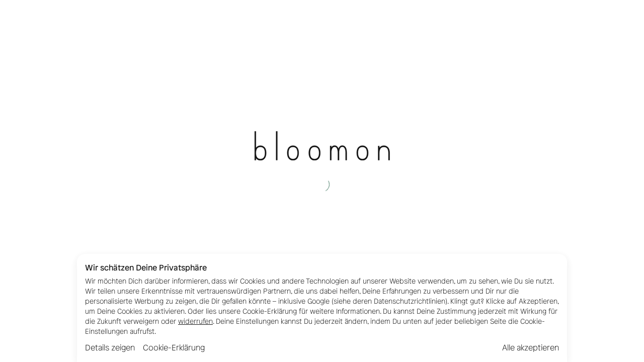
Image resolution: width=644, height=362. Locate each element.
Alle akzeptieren (531, 348)
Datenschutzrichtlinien (410, 301)
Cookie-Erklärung (174, 348)
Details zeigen (110, 348)
